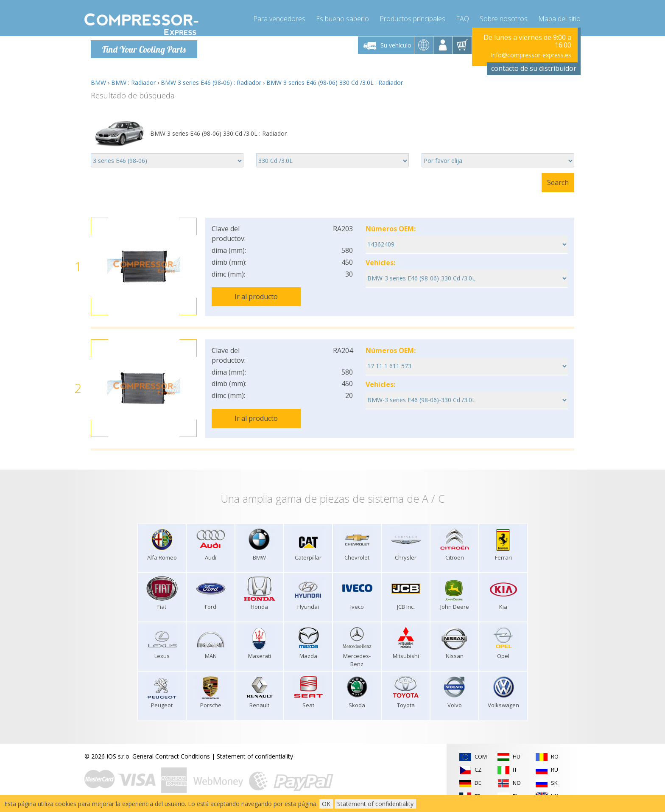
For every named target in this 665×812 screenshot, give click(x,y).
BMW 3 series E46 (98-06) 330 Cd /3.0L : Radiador (335, 83)
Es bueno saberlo (342, 17)
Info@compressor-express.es (531, 55)
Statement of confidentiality (255, 755)
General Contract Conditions (171, 755)
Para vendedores (279, 17)
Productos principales (412, 17)
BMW (98, 83)
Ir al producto (256, 297)
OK (326, 804)
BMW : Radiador (133, 83)
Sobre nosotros (504, 17)
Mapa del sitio (559, 17)
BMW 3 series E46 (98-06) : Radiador (211, 83)
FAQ (462, 17)
